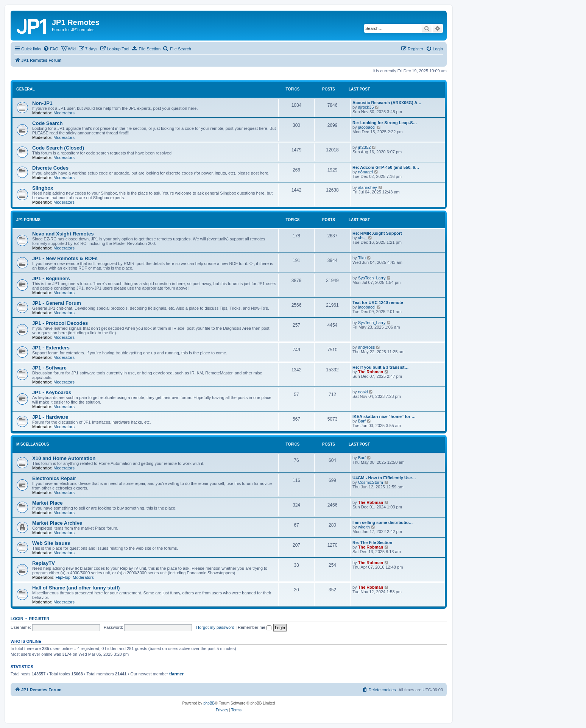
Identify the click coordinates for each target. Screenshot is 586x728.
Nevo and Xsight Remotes (63, 234)
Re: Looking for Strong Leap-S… (385, 123)
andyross (367, 347)
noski (363, 392)
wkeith (364, 527)
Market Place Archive (57, 523)
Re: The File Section (372, 542)
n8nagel (365, 172)
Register (39, 619)
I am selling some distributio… (383, 522)
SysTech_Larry (372, 278)
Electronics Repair (54, 478)
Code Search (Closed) (58, 148)
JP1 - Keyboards (52, 392)
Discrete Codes (50, 168)
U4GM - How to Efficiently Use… (384, 478)
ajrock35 (366, 107)
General (26, 89)
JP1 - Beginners (51, 278)
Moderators (64, 113)
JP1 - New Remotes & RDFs (65, 258)
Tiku (362, 258)
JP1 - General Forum (57, 303)
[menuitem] (51, 49)
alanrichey (368, 187)
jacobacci (367, 127)
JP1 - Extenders (51, 348)
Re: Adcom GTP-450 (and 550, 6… (386, 167)
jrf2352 (365, 147)
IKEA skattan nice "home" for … (384, 416)
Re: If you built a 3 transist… (381, 367)
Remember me (255, 627)
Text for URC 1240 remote (378, 302)
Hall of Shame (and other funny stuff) (76, 588)
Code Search (48, 123)
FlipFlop (63, 577)
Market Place (48, 503)
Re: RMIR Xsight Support (377, 233)
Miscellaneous (33, 444)
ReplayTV (44, 563)
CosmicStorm (371, 482)
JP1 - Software (49, 368)
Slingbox (43, 188)
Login (17, 619)
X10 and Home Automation (64, 458)
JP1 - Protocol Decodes (60, 323)
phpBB (209, 703)
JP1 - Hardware (50, 417)
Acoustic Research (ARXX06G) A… (387, 103)
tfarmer (176, 674)
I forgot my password (215, 627)
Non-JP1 (42, 103)
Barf (362, 421)
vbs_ (362, 238)
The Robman (371, 372)
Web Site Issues (51, 543)
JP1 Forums (28, 220)
